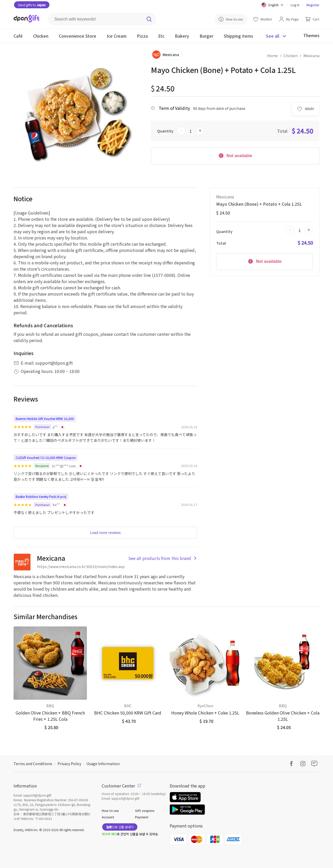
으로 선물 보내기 (120, 827)
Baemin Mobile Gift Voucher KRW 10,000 (45, 419)
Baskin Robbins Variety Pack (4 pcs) (41, 496)
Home (273, 56)
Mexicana (311, 56)
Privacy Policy (69, 764)
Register (313, 5)
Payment (142, 817)
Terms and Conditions (33, 764)
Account (108, 817)
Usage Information (103, 764)
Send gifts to (32, 5)
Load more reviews (105, 533)
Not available (235, 155)
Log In (295, 5)
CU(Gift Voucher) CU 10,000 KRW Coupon (46, 458)
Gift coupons (145, 810)
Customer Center (121, 786)
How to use (110, 810)
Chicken (291, 56)
